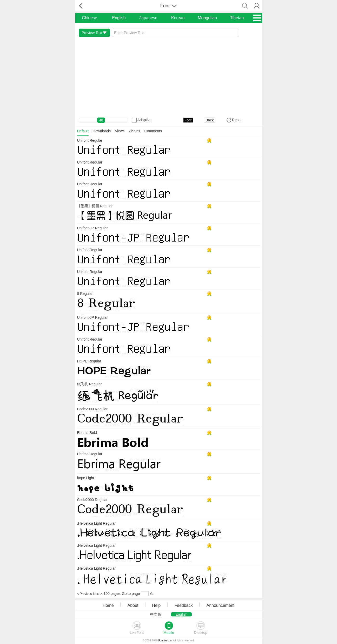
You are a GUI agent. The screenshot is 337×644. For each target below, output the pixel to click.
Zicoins (134, 131)
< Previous (85, 594)
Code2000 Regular (92, 409)
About (133, 605)
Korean (178, 18)
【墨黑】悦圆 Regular (95, 206)
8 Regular (85, 294)
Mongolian (207, 18)
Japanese (148, 18)
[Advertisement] (169, 77)
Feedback (183, 605)
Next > (98, 594)
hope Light (86, 478)
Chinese (90, 18)
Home (108, 605)
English (119, 18)
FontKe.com (165, 640)
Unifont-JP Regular (92, 228)
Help (156, 605)
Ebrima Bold (87, 433)
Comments (153, 131)
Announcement (220, 605)
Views (120, 131)
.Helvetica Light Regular (97, 523)
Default (83, 131)
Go (152, 594)
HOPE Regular (89, 361)
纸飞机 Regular (90, 384)
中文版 (156, 614)
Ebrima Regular (90, 454)
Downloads (102, 131)
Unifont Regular (90, 140)
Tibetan (237, 18)
